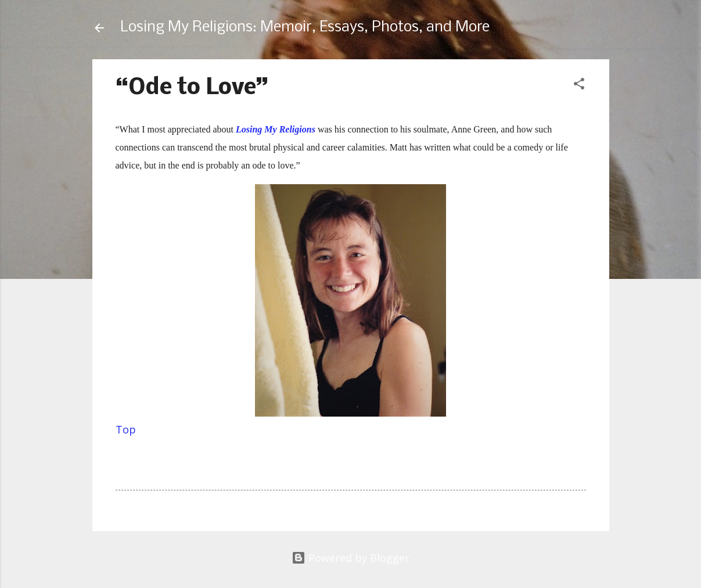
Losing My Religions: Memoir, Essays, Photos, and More (305, 28)
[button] (579, 85)
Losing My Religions (276, 129)
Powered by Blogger (350, 558)
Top (126, 429)
